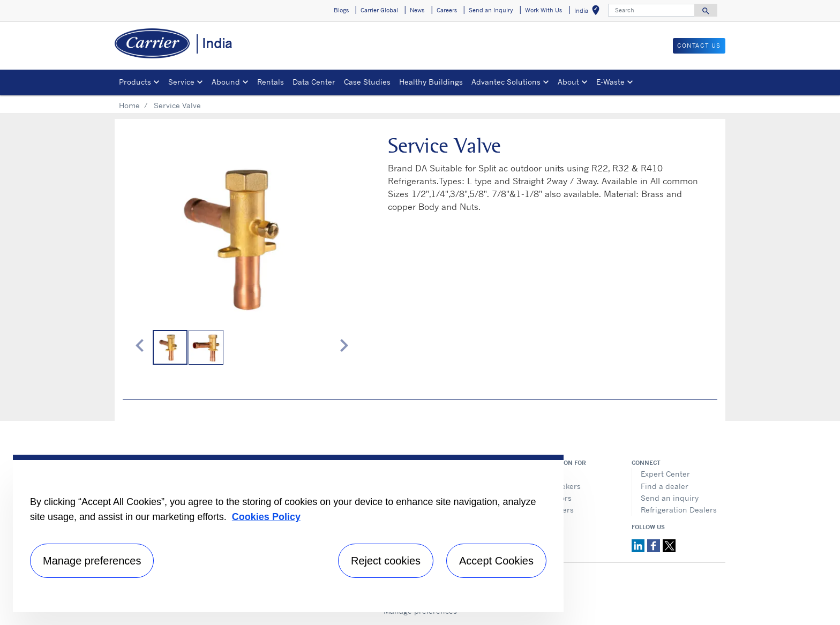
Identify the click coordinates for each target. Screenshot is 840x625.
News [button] (417, 10)
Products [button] (135, 82)
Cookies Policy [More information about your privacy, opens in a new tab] (266, 517)
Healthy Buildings (431, 82)
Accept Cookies (496, 561)
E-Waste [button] (610, 82)
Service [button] (181, 82)
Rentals (271, 82)
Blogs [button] (341, 10)
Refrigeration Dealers (679, 510)
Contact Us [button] (699, 46)
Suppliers (556, 510)
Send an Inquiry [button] (491, 10)
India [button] (589, 12)
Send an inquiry (670, 498)
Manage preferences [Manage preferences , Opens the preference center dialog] (92, 561)
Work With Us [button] (543, 10)
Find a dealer (665, 486)
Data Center (314, 82)
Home (129, 105)
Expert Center (665, 474)
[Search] (651, 10)
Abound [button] (226, 82)
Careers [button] (447, 10)
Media (550, 474)
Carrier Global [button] (379, 10)
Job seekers (560, 486)
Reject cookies (386, 561)
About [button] (568, 82)
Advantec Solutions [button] (506, 82)
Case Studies (367, 82)
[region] (288, 533)
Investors (555, 498)
